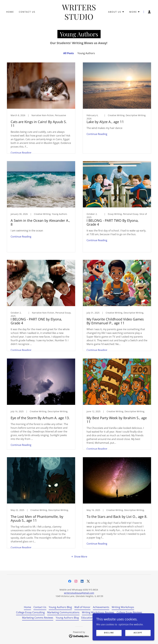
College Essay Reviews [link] (129, 612)
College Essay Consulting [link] (30, 612)
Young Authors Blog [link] (60, 607)
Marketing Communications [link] (63, 612)
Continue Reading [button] (21, 153)
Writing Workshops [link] (123, 607)
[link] (79, 19)
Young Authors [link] (86, 53)
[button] (116, 12)
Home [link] (10, 12)
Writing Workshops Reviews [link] (98, 612)
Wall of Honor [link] (82, 607)
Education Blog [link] (90, 618)
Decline (109, 633)
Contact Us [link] (27, 12)
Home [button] (27, 607)
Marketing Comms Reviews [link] (38, 618)
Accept (138, 633)
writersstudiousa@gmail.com (79, 593)
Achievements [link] (101, 607)
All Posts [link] (69, 53)
